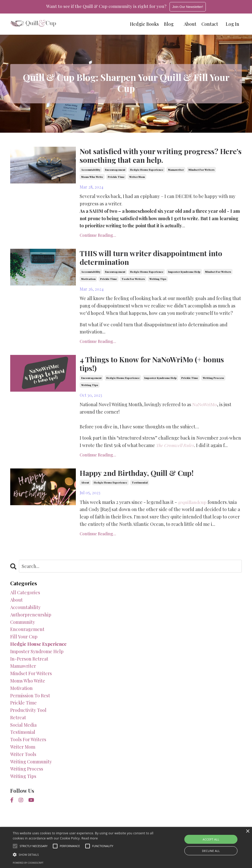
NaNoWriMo (205, 407)
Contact (210, 24)
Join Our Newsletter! (189, 7)
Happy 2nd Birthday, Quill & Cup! (140, 475)
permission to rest (30, 698)
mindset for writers (201, 170)
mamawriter (176, 170)
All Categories (25, 595)
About (190, 24)
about (85, 485)
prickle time (116, 177)
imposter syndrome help (184, 273)
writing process (213, 380)
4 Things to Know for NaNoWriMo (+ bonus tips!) (155, 366)
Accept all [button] (211, 839)
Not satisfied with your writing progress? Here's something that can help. (152, 156)
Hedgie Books (144, 24)
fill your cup (24, 639)
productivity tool (28, 713)
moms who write (92, 177)
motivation (88, 280)
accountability (91, 170)
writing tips (158, 280)
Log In (232, 24)
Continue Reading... (98, 236)
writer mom (137, 177)
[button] (86, 854)
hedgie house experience (147, 170)
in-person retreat (29, 661)
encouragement (115, 170)
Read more (90, 838)
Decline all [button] (211, 851)
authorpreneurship (31, 617)
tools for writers (133, 280)
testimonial (140, 485)
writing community (31, 764)
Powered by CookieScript (28, 863)
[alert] (126, 847)
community (23, 625)
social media (23, 727)
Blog (169, 24)
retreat (18, 720)
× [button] (248, 831)
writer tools (23, 757)
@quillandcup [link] (193, 505)
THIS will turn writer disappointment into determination (154, 259)
